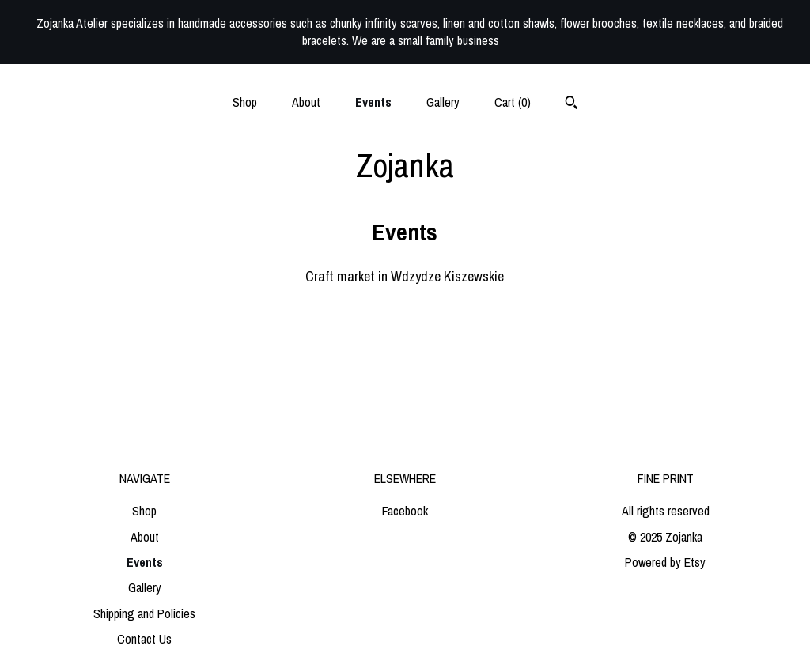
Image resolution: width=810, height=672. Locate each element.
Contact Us (144, 639)
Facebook (405, 511)
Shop (245, 102)
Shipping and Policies (144, 613)
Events (373, 102)
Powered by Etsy (665, 562)
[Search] (572, 104)
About (306, 102)
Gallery (443, 102)
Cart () (513, 102)
